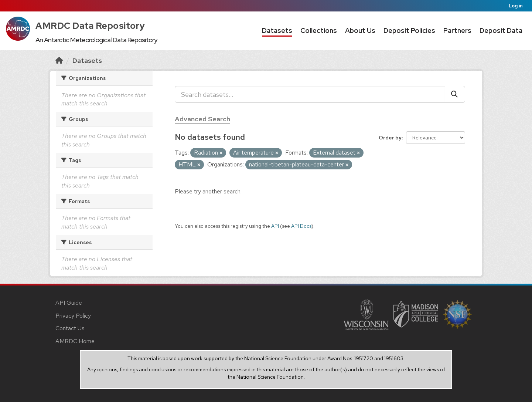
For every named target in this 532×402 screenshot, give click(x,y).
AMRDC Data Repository (90, 26)
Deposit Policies (409, 31)
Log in (516, 6)
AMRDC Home (75, 341)
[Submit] (455, 94)
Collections (319, 31)
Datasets (277, 31)
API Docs (301, 226)
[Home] (59, 60)
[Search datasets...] (310, 94)
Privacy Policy (73, 316)
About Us (360, 31)
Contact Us (70, 328)
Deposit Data (501, 31)
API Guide (69, 303)
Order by (390, 138)
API (275, 226)
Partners (457, 31)
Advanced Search (202, 119)
